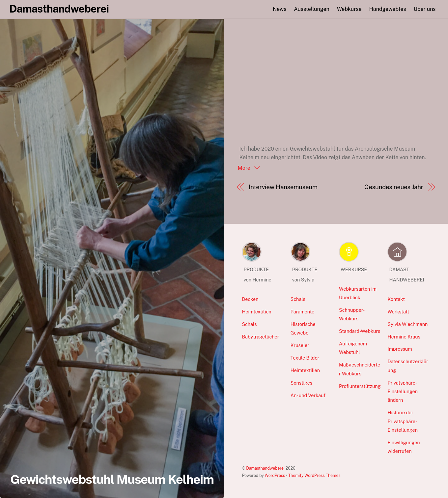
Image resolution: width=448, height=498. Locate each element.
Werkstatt (398, 312)
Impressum (400, 349)
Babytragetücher (260, 337)
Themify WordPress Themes (314, 475)
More (245, 168)
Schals (249, 324)
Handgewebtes (388, 9)
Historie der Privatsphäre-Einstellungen (403, 421)
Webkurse (349, 9)
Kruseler (300, 345)
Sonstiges (301, 383)
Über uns (425, 9)
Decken (250, 299)
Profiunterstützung (360, 386)
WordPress (275, 475)
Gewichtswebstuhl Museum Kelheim (112, 479)
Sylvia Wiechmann (407, 324)
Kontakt (396, 299)
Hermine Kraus (404, 337)
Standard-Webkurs (360, 331)
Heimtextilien (256, 312)
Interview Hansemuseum (283, 187)
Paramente (302, 312)
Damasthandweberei (265, 468)
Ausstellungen (311, 9)
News (280, 9)
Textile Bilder (305, 358)
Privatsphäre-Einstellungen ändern (403, 392)
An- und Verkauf (308, 395)
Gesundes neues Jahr (394, 187)
